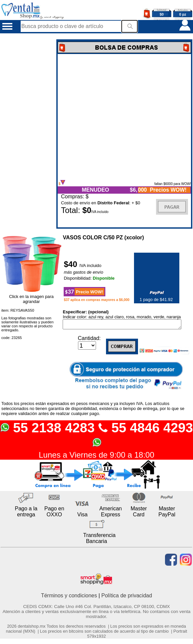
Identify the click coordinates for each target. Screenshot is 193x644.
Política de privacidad (127, 597)
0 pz (183, 14)
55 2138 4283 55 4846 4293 (96, 435)
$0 (162, 14)
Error (124, 117)
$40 (71, 264)
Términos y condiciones (69, 597)
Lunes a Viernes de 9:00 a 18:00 (96, 456)
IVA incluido (90, 265)
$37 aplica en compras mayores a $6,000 (96, 300)
